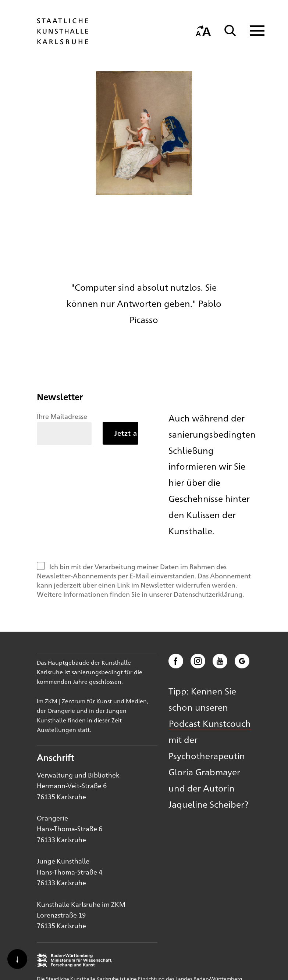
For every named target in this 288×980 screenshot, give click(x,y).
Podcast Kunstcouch (210, 723)
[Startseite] (63, 41)
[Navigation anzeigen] (253, 31)
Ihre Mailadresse (62, 416)
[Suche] (230, 31)
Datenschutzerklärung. (209, 594)
